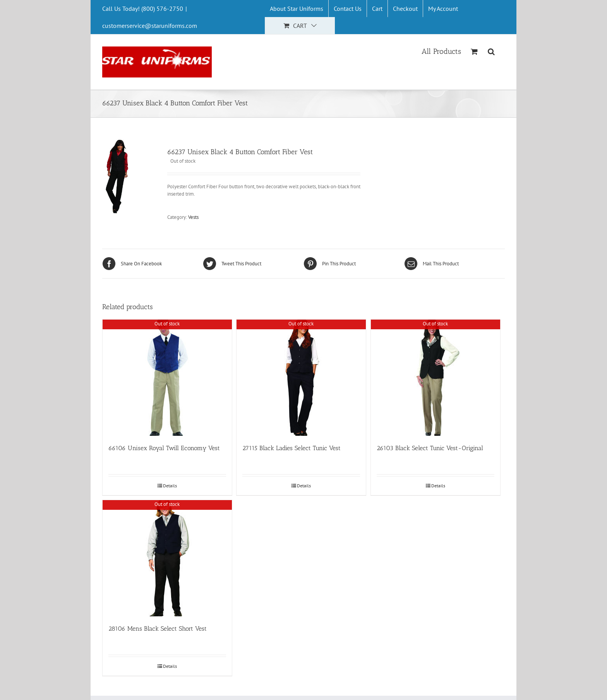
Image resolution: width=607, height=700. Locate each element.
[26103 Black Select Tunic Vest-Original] (436, 378)
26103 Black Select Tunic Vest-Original (430, 448)
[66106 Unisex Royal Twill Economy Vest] (167, 378)
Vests (193, 217)
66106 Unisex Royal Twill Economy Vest (164, 448)
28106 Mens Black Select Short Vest (158, 629)
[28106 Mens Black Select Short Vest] (167, 558)
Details (170, 486)
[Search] (491, 51)
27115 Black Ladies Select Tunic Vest (291, 448)
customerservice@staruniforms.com (150, 26)
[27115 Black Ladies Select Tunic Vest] (301, 378)
